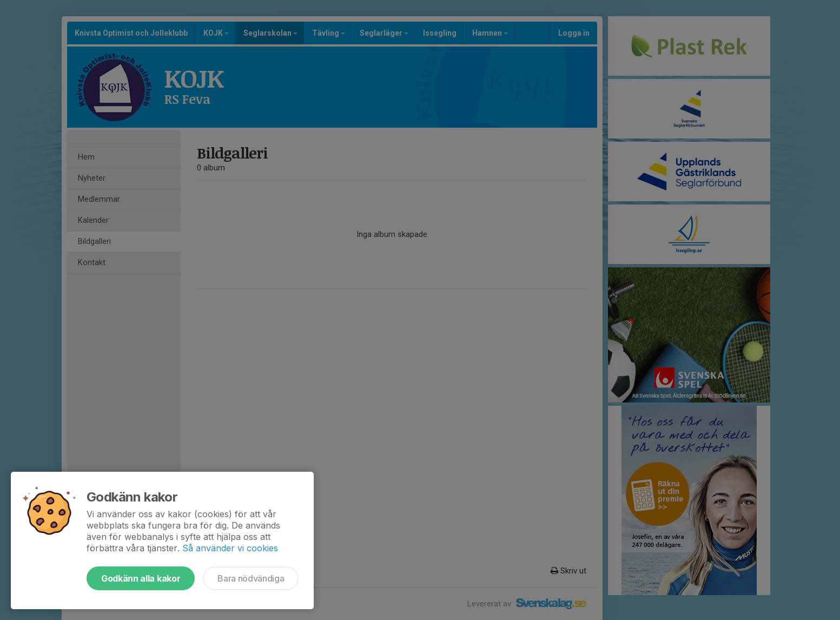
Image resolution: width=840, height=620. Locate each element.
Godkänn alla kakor (141, 578)
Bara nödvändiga (251, 578)
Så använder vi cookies (230, 548)
